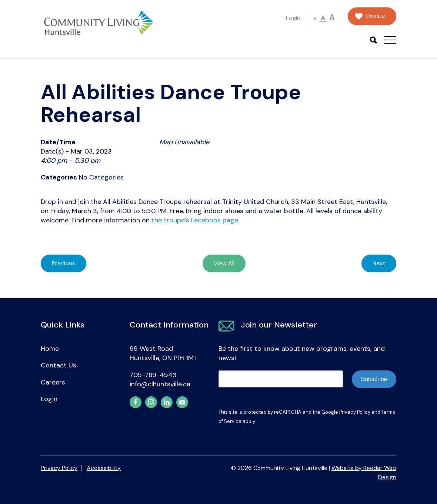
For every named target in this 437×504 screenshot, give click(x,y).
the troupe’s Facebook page (195, 220)
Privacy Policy (355, 412)
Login (293, 18)
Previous (64, 263)
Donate (376, 16)
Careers (53, 382)
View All (224, 263)
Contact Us (59, 365)
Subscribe (374, 379)
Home (50, 349)
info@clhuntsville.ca (160, 384)
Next (379, 263)
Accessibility (104, 468)
